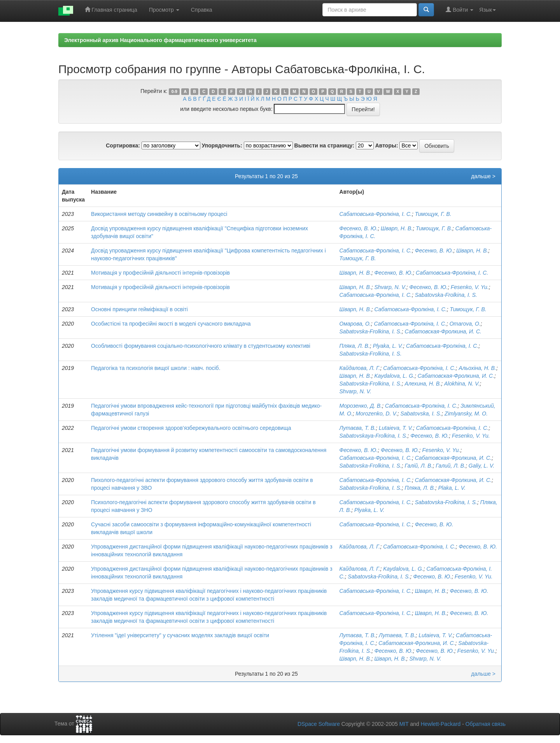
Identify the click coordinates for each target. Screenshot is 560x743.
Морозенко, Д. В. (361, 406)
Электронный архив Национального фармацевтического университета (160, 40)
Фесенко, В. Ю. (359, 228)
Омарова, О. (355, 324)
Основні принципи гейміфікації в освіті (139, 309)
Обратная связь (486, 724)
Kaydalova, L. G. (394, 376)
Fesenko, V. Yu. (470, 287)
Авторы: (387, 145)
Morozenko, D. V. (377, 414)
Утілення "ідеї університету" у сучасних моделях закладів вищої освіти (180, 635)
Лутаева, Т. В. (397, 635)
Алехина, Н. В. (423, 384)
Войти (459, 10)
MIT (404, 724)
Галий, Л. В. (451, 466)
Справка (202, 10)
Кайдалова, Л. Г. (360, 368)
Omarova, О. (465, 324)
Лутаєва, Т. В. (358, 428)
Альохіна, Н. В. (477, 368)
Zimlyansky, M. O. (466, 414)
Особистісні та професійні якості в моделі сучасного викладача (171, 324)
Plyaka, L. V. (388, 346)
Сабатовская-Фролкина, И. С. (443, 331)
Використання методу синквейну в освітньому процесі (159, 214)
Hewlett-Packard (441, 724)
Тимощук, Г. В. (433, 214)
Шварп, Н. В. (397, 228)
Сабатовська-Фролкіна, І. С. (376, 214)
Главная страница (111, 10)
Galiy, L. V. (481, 466)
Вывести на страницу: (324, 145)
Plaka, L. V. (452, 488)
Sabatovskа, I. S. (421, 414)
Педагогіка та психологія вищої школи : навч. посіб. (156, 368)
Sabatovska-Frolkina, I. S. (446, 295)
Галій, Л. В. (419, 466)
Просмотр (164, 10)
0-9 (174, 91)
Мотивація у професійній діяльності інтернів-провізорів (160, 273)
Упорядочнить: (222, 145)
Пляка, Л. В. (355, 346)
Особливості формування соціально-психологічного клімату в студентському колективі (201, 346)
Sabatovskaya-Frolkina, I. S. (374, 436)
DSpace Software (319, 724)
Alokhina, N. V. (462, 384)
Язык (487, 10)
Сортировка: (123, 145)
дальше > (483, 176)
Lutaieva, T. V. (396, 428)
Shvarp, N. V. (390, 287)
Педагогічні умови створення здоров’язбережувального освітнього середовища (191, 428)
